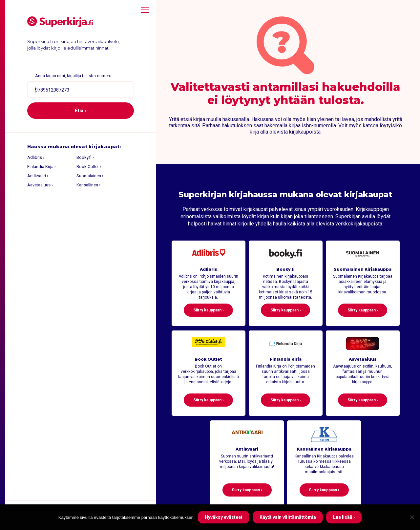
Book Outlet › (89, 167)
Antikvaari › (38, 176)
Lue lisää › (344, 517)
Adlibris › (36, 157)
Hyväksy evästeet (224, 517)
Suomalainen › (90, 176)
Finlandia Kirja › (42, 167)
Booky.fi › (85, 157)
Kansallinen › (88, 185)
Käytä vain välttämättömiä (288, 517)
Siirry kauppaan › (209, 310)
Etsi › (81, 111)
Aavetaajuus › (40, 185)
